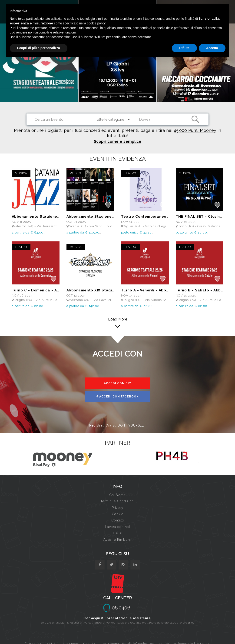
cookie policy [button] (96, 23)
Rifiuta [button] (184, 48)
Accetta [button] (212, 48)
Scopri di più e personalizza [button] (39, 48)
